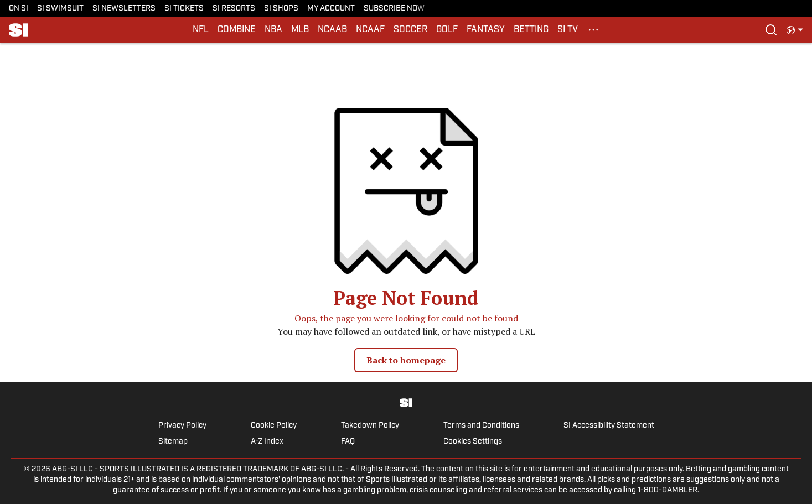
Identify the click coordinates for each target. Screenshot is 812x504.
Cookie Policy (274, 426)
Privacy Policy (182, 426)
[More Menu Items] (593, 30)
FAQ (348, 442)
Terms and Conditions (481, 426)
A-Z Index (267, 442)
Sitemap (173, 442)
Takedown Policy (370, 426)
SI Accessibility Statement (609, 426)
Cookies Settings (473, 442)
